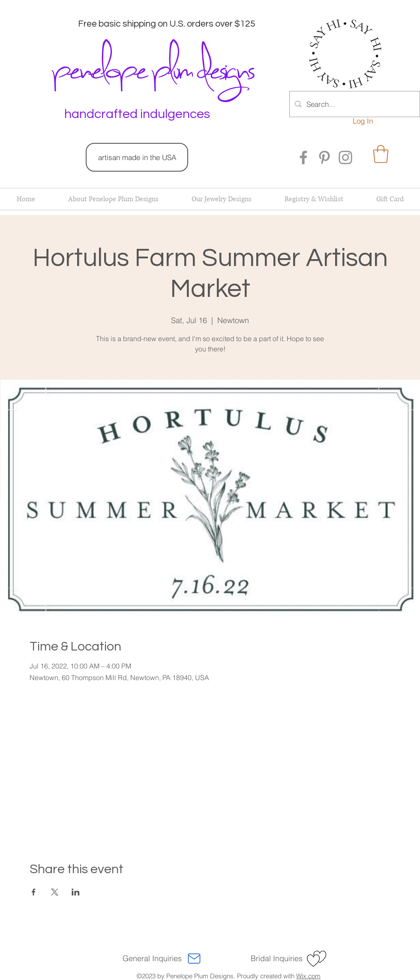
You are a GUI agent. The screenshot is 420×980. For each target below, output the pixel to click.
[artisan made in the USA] (137, 157)
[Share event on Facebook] (34, 892)
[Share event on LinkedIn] (76, 892)
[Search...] (354, 104)
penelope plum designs (152, 67)
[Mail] (194, 959)
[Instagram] (345, 157)
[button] (381, 154)
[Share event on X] (55, 892)
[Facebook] (303, 157)
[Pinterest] (324, 157)
